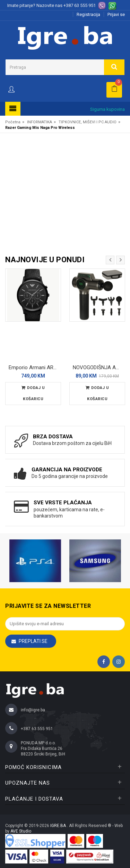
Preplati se (33, 641)
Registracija (88, 14)
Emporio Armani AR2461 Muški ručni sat (35, 367)
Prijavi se (116, 14)
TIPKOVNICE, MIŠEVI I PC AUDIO (88, 122)
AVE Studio (21, 831)
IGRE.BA (59, 826)
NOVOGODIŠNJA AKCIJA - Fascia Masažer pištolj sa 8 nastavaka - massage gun (99, 367)
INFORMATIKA (40, 122)
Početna (13, 122)
